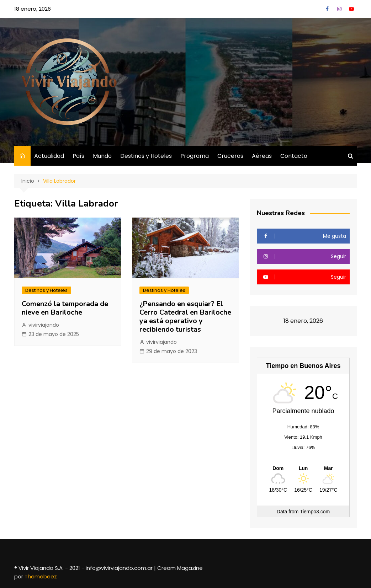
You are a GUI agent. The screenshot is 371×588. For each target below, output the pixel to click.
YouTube (351, 9)
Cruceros (230, 156)
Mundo (102, 156)
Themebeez (41, 576)
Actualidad (49, 156)
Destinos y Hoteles (146, 156)
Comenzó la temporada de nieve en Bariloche (65, 308)
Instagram (339, 9)
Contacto (294, 156)
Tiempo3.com (315, 512)
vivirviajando (44, 325)
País (78, 156)
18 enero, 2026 (33, 9)
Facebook (327, 9)
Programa (195, 156)
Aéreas (262, 156)
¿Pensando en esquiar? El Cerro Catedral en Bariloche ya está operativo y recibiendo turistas (185, 317)
